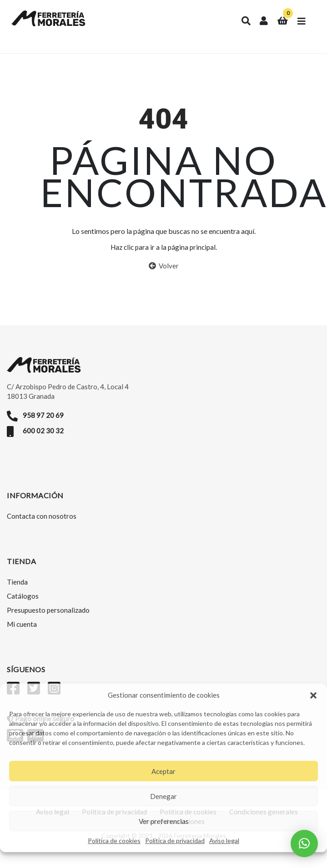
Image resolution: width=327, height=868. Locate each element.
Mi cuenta (22, 624)
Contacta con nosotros (42, 516)
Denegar (163, 796)
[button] (313, 695)
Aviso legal (224, 841)
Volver (164, 266)
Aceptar (163, 771)
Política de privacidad (175, 841)
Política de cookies (114, 841)
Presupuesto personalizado (48, 610)
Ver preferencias (164, 821)
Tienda (17, 582)
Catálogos (23, 596)
